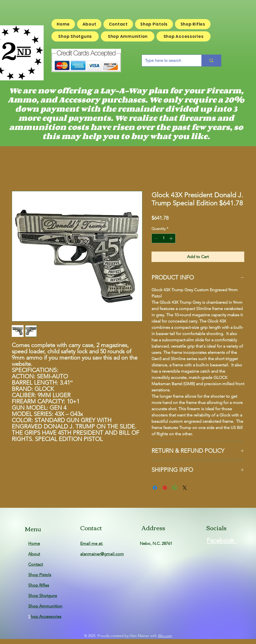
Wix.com (165, 636)
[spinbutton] (164, 238)
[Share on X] (185, 488)
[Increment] (171, 238)
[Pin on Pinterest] (165, 488)
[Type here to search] (168, 61)
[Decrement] (156, 238)
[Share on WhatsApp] (175, 488)
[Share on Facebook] (155, 488)
